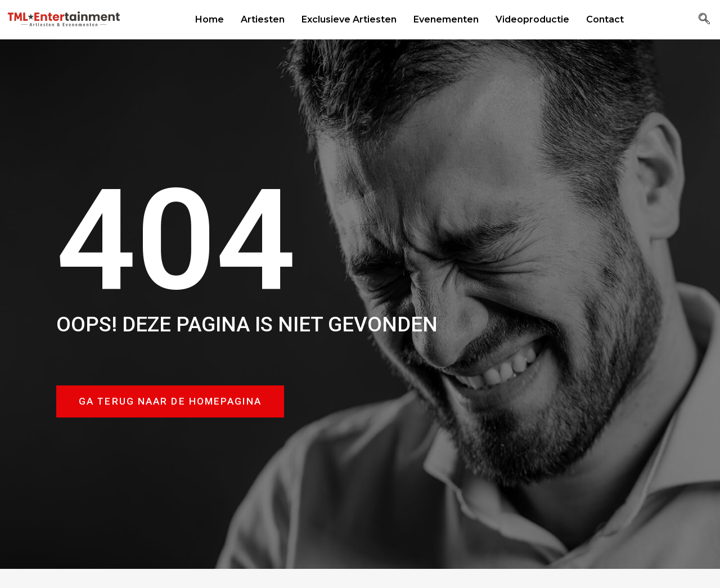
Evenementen (446, 19)
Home (210, 19)
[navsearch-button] (704, 20)
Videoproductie (532, 19)
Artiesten (263, 19)
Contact (605, 19)
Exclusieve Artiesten (349, 19)
